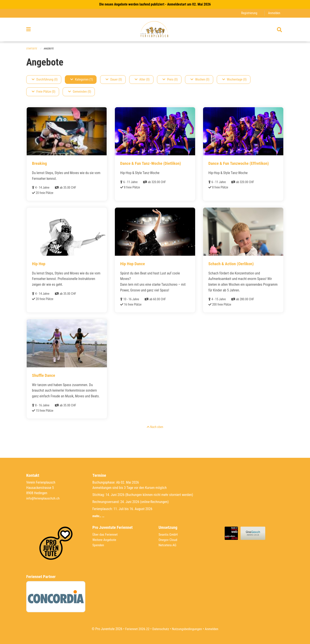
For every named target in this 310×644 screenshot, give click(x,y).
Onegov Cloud (168, 540)
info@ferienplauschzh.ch (43, 498)
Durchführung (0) (45, 80)
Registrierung (249, 13)
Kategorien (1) (82, 80)
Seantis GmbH (168, 534)
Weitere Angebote (105, 540)
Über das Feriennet (105, 534)
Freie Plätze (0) (44, 92)
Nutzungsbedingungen (187, 629)
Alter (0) (142, 80)
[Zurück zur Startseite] (155, 30)
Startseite (32, 49)
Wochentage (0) (234, 80)
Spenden (98, 545)
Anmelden (274, 13)
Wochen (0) (200, 80)
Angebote (49, 49)
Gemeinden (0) (80, 92)
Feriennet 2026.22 (136, 629)
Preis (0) (170, 80)
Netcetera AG (168, 545)
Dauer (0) (114, 80)
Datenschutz (160, 629)
